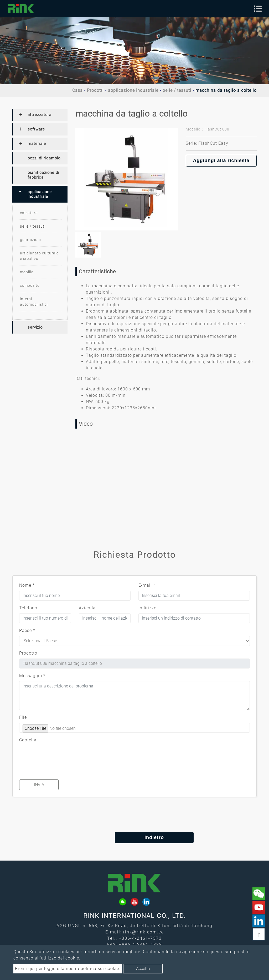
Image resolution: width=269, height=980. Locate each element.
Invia (39, 785)
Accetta (143, 969)
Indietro (134, 837)
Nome (27, 585)
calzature (29, 213)
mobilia (27, 272)
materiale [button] (37, 144)
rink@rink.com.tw (144, 932)
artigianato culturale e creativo (39, 256)
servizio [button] (35, 327)
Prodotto (28, 653)
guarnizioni (30, 240)
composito (30, 285)
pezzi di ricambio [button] (44, 158)
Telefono (28, 608)
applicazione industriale (133, 90)
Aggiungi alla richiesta (221, 160)
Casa (77, 90)
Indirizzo (148, 608)
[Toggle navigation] (258, 9)
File (23, 717)
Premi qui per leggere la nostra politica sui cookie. (68, 969)
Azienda (87, 608)
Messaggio (32, 676)
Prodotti (95, 90)
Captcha (28, 740)
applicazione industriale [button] (40, 194)
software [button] (36, 129)
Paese (27, 630)
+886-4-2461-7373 (140, 938)
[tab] (40, 115)
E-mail (147, 585)
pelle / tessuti (177, 90)
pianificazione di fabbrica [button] (43, 175)
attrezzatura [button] (40, 115)
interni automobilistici (34, 302)
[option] (127, 179)
